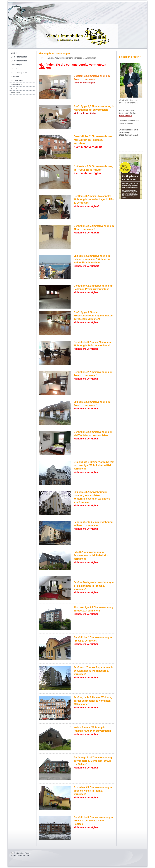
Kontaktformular (125, 116)
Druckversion (17, 853)
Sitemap (28, 853)
